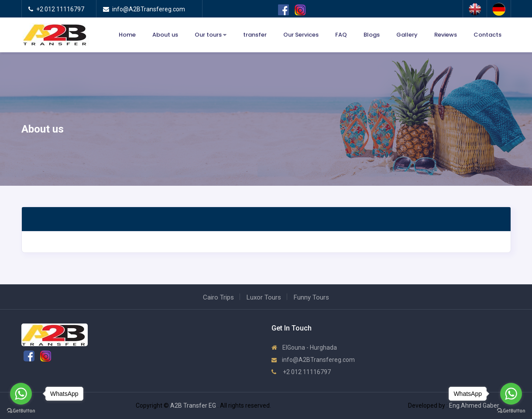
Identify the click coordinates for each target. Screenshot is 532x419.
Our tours (211, 35)
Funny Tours (311, 297)
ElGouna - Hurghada (304, 347)
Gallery (407, 35)
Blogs (372, 35)
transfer (255, 35)
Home (127, 35)
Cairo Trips (218, 297)
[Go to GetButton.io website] (511, 410)
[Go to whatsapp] (511, 394)
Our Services (301, 35)
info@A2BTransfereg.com (313, 360)
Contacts (487, 35)
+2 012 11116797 (301, 372)
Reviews (446, 35)
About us (165, 35)
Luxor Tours (264, 297)
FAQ (341, 35)
